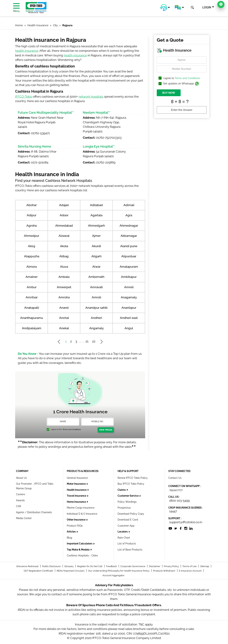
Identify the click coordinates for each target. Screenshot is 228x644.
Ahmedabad (64, 226)
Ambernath (96, 277)
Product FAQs (75, 526)
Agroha (32, 226)
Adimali (129, 205)
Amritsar (32, 297)
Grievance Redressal (28, 566)
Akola (64, 246)
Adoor (64, 215)
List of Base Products (130, 550)
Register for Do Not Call (90, 566)
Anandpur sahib (96, 308)
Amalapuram (129, 267)
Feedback (112, 566)
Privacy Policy (172, 566)
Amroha (64, 297)
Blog (69, 538)
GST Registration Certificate (39, 571)
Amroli (96, 297)
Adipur (32, 215)
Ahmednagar (129, 226)
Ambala (64, 277)
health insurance (27, 51)
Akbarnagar (129, 236)
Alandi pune (129, 246)
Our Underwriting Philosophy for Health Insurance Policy (119, 571)
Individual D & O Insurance (82, 514)
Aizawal (64, 236)
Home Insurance (77, 502)
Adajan (64, 205)
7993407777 (176, 490)
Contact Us (175, 478)
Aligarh (96, 256)
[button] (165, 7)
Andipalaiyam (32, 328)
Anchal (64, 318)
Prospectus (124, 508)
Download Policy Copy (131, 514)
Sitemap (205, 566)
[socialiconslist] (170, 528)
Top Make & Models (78, 550)
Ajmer (96, 236)
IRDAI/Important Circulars (71, 571)
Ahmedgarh (96, 226)
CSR (19, 506)
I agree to (182, 78)
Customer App (126, 526)
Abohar (32, 205)
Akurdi (96, 246)
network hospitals (91, 97)
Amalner (32, 277)
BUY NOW (169, 93)
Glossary (69, 566)
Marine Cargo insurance (81, 508)
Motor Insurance (77, 484)
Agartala (96, 215)
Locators (123, 532)
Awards (20, 500)
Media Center (24, 518)
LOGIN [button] (207, 7)
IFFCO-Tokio (24, 97)
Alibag (64, 256)
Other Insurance (76, 520)
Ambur (32, 287)
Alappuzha (32, 256)
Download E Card (128, 520)
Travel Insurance (77, 496)
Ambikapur (129, 277)
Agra (129, 215)
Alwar (96, 267)
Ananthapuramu (32, 318)
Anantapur (129, 308)
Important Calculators (80, 544)
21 (87, 341)
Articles (72, 532)
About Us (21, 478)
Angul (129, 328)
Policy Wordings (127, 502)
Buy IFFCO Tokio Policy (131, 484)
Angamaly (96, 328)
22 (94, 341)
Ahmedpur (32, 236)
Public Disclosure (52, 566)
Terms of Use (190, 566)
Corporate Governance (133, 566)
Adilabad (96, 205)
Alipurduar (129, 256)
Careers (21, 494)
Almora (32, 267)
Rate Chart (124, 538)
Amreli (129, 287)
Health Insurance (77, 490)
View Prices (106, 430)
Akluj (32, 246)
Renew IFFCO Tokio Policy (133, 478)
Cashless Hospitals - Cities (82, 555)
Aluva (64, 267)
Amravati (96, 287)
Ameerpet (64, 287)
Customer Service (128, 496)
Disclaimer (155, 566)
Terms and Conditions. (72, 429)
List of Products (127, 544)
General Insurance (77, 478)
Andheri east (129, 318)
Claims (122, 490)
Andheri (96, 318)
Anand (64, 308)
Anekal (64, 328)
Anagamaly (129, 297)
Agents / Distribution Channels (34, 512)
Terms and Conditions (187, 78)
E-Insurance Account (190, 571)
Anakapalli (32, 308)
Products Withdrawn (164, 571)
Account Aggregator (113, 575)
